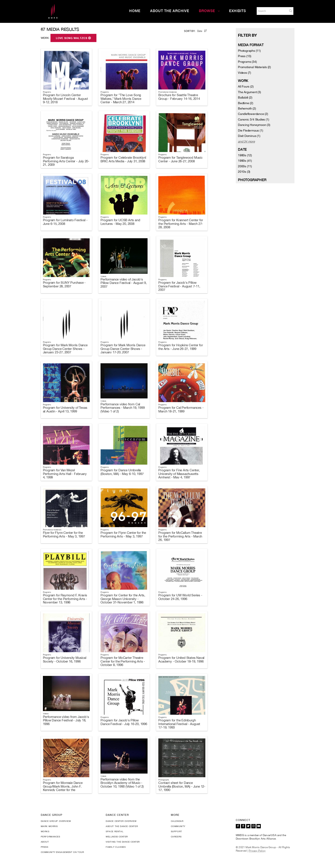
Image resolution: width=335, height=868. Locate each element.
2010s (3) (244, 172)
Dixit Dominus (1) (249, 136)
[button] (291, 11)
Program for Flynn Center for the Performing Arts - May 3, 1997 (123, 534)
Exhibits (237, 11)
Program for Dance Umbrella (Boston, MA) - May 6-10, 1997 (122, 472)
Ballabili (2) (245, 97)
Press (45, 847)
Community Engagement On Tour (62, 852)
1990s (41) (245, 161)
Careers (176, 837)
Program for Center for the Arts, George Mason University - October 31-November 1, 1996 (123, 599)
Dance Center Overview (121, 821)
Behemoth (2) (247, 108)
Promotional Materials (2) (254, 67)
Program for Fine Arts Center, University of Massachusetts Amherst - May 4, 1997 (179, 474)
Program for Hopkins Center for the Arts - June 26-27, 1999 (181, 347)
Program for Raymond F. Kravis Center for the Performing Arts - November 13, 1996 (65, 599)
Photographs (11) (249, 51)
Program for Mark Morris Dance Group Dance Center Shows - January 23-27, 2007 (65, 349)
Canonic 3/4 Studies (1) (253, 119)
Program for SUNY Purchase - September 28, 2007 (64, 284)
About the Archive (170, 11)
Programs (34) (247, 62)
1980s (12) (245, 155)
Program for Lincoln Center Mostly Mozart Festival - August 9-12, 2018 (65, 99)
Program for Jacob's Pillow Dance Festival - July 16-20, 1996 (124, 722)
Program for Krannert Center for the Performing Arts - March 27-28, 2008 (181, 224)
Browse (209, 11)
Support (176, 831)
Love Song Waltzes (73, 38)
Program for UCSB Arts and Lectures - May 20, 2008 (120, 222)
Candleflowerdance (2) (253, 114)
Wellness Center (117, 837)
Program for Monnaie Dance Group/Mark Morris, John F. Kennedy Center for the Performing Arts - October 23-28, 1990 (66, 790)
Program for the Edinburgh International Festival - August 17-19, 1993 (179, 724)
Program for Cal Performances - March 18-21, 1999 (181, 409)
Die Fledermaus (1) (250, 130)
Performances (50, 837)
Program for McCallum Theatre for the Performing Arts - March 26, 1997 (180, 536)
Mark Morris (49, 826)
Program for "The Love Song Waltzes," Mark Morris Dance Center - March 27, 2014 (121, 99)
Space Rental (115, 831)
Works (45, 831)
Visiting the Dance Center (123, 842)
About (45, 842)
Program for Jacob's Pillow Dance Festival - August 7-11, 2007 (179, 286)
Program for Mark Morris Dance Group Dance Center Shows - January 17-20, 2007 (123, 349)
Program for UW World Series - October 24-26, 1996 (180, 597)
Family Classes (116, 847)
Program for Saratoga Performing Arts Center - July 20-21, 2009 (66, 161)
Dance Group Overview (56, 821)
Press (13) (245, 56)
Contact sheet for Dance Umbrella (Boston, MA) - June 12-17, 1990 (182, 786)
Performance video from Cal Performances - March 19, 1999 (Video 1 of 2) (123, 408)
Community (178, 826)
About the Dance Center (122, 826)
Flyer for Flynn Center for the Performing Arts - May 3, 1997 (64, 534)
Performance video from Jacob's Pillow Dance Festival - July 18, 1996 (66, 720)
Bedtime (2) (246, 103)
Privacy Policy (257, 851)
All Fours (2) (246, 86)
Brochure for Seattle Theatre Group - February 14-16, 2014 (179, 97)
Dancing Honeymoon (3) (254, 125)
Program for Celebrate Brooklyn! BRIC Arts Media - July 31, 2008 (123, 159)
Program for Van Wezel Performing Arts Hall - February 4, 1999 (65, 474)
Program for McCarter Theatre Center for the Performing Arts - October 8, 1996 (123, 661)
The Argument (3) (249, 92)
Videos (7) (245, 73)
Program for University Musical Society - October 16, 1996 (65, 660)
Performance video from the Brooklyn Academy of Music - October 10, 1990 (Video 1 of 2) (122, 783)
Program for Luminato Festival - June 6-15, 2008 (65, 222)
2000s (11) (245, 166)
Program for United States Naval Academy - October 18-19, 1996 (181, 660)
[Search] (272, 11)
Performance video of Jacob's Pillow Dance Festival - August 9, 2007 (123, 283)
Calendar (177, 821)
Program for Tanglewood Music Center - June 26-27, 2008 (180, 159)
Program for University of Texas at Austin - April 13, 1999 (65, 409)
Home (135, 11)
